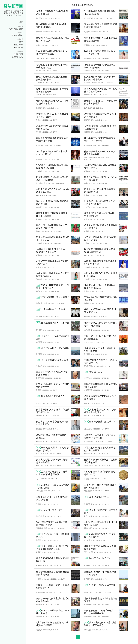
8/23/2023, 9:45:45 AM (51, 429)
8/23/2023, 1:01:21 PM (58, 579)
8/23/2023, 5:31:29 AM (98, 231)
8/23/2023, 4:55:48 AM (99, 207)
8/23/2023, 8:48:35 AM (99, 354)
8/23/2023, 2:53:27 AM (50, 132)
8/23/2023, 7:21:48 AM (56, 303)
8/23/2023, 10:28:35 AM (53, 466)
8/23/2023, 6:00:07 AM (51, 255)
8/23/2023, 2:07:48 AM (99, 95)
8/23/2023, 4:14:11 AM (56, 183)
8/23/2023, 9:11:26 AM (50, 390)
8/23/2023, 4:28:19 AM (48, 195)
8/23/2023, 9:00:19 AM (53, 378)
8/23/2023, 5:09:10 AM (96, 219)
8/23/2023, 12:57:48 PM (101, 566)
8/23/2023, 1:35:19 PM (101, 616)
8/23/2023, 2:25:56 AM (50, 120)
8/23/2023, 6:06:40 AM (96, 255)
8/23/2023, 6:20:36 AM (101, 267)
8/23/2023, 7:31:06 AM (98, 303)
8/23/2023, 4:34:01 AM (99, 195)
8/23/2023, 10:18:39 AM (53, 454)
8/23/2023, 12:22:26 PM (100, 540)
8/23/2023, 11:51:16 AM (56, 528)
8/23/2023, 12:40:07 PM (50, 552)
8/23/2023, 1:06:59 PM (99, 579)
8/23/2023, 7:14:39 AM (98, 291)
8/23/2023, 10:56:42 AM (101, 491)
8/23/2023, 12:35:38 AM (50, 45)
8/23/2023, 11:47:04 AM (101, 516)
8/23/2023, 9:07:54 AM (101, 378)
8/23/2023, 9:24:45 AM (101, 390)
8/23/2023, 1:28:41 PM (101, 604)
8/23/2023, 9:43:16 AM (96, 416)
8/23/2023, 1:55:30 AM (105, 83)
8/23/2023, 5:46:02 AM (99, 243)
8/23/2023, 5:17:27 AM (53, 231)
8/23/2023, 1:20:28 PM (51, 604)
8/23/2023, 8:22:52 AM (96, 342)
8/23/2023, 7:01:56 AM (99, 279)
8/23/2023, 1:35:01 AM (101, 71)
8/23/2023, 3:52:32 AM (51, 171)
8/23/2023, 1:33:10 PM (51, 616)
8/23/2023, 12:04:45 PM (50, 540)
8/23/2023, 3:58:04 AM (99, 171)
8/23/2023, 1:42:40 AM (51, 83)
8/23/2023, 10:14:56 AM (104, 442)
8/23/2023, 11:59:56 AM (101, 528)
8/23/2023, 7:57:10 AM (51, 330)
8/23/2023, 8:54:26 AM (102, 366)
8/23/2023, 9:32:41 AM (96, 404)
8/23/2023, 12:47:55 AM (100, 45)
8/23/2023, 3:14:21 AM (53, 145)
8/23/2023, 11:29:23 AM (53, 516)
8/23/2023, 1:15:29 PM (103, 592)
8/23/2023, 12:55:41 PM (53, 566)
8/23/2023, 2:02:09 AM (49, 95)
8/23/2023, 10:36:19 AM (48, 479)
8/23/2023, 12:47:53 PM (103, 552)
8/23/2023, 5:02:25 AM (51, 219)
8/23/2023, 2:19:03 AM (96, 108)
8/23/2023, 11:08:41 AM (50, 504)
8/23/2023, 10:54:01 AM (53, 491)
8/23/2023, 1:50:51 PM (100, 630)
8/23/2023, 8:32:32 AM (51, 354)
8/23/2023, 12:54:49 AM (52, 59)
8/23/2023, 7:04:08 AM (51, 291)
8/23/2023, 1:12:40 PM (54, 592)
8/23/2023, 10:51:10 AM (98, 479)
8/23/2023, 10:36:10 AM (102, 466)
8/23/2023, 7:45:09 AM (99, 317)
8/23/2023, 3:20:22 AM (101, 145)
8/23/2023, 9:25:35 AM (50, 404)
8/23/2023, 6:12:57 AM (50, 267)
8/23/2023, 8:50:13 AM (51, 366)
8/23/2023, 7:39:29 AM (51, 317)
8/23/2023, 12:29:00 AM (100, 32)
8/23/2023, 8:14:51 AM (51, 342)
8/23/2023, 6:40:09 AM (51, 279)
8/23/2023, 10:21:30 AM (100, 454)
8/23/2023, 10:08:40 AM (52, 442)
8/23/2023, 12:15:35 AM (104, 18)
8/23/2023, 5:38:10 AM (53, 243)
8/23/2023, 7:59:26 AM (101, 330)
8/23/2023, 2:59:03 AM (99, 132)
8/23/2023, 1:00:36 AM (101, 59)
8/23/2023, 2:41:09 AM (99, 120)
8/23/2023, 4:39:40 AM (51, 207)
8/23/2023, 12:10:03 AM (52, 18)
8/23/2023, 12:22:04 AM (52, 32)
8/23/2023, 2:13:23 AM (51, 108)
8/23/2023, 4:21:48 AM (99, 183)
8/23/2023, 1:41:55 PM (51, 630)
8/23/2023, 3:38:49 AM (51, 159)
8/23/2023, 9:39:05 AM (51, 416)
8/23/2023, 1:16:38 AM (50, 71)
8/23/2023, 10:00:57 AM (101, 429)
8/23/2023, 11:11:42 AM (101, 504)
